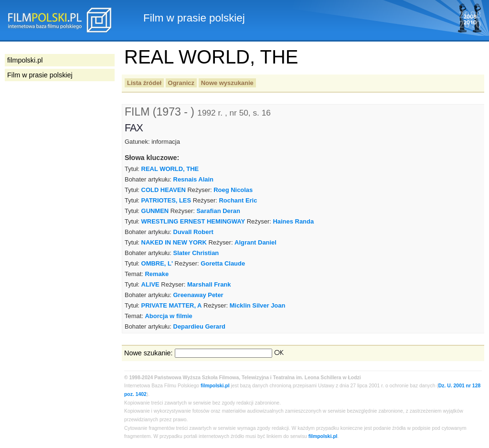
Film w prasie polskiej (40, 75)
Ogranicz (181, 83)
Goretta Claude (223, 263)
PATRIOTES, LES (166, 200)
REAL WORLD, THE (170, 169)
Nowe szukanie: (149, 353)
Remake (157, 274)
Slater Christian (196, 253)
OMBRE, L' (157, 263)
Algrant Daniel (255, 242)
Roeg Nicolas (233, 190)
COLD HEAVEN (164, 190)
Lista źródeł (144, 83)
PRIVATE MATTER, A (172, 305)
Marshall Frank (209, 284)
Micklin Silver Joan (258, 305)
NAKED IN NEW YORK (174, 242)
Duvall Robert (193, 232)
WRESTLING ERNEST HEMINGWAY (193, 221)
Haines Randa (293, 221)
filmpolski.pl (215, 386)
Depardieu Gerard (199, 326)
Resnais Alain (193, 179)
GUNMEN (155, 211)
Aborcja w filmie (168, 316)
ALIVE (150, 284)
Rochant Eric (238, 200)
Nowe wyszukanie (227, 83)
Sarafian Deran (218, 211)
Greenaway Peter (198, 295)
